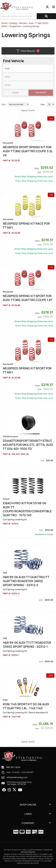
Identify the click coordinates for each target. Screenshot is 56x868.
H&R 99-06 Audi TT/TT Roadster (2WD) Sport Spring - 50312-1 (27, 645)
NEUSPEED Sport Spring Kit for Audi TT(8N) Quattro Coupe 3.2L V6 (28, 151)
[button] (28, 805)
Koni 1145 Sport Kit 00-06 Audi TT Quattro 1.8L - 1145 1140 (26, 706)
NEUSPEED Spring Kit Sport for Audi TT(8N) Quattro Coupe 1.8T (28, 298)
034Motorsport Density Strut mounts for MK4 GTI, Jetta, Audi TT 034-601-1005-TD (28, 445)
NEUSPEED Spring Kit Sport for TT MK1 (27, 370)
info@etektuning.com (17, 777)
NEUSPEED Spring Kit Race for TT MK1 (26, 225)
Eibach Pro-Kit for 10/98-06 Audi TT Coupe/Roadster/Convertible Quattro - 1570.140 (27, 509)
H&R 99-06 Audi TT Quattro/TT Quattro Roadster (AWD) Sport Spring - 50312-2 (26, 581)
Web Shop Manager (28, 852)
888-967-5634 (13, 767)
